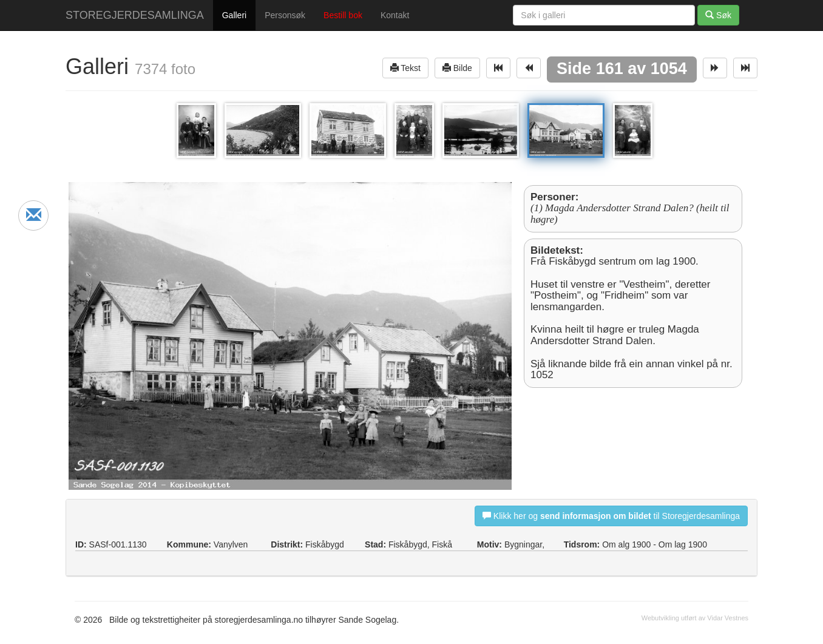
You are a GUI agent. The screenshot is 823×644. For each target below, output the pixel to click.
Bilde (457, 68)
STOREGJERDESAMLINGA (135, 15)
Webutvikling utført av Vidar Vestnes (695, 618)
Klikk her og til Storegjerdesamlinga (611, 516)
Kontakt (395, 15)
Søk (718, 15)
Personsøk (285, 15)
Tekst (405, 68)
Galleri (234, 15)
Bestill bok (343, 15)
